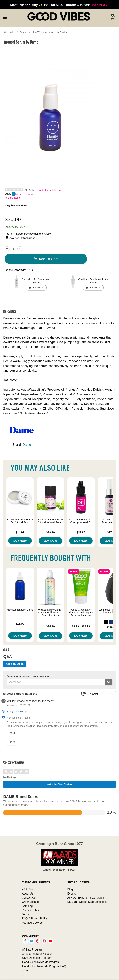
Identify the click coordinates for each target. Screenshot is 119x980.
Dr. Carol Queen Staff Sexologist (87, 902)
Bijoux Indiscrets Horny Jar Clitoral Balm (20, 521)
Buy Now (20, 541)
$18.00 (20, 624)
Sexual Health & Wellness (33, 32)
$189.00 (111, 627)
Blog (70, 889)
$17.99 (111, 532)
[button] (106, 622)
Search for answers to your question (28, 676)
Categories (10, 32)
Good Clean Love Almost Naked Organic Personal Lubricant (81, 613)
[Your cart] (112, 17)
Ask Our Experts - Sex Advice (85, 898)
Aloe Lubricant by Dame (20, 610)
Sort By (83, 694)
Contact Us (29, 898)
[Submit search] (109, 682)
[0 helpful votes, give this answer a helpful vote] (11, 733)
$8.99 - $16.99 (81, 626)
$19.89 (50, 532)
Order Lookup (30, 902)
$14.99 (20, 532)
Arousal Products (60, 32)
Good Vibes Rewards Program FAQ (44, 966)
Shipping (27, 906)
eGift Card (28, 889)
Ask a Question (13, 198)
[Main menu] (5, 17)
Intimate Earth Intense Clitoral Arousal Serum (50, 521)
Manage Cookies (32, 923)
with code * (59, 5)
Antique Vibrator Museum (38, 954)
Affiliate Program (32, 949)
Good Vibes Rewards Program (41, 962)
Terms (26, 914)
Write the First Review (50, 190)
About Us (28, 893)
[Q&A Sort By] (102, 694)
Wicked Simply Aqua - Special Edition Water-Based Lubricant (50, 613)
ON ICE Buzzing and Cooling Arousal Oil (81, 521)
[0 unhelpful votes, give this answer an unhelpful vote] (11, 742)
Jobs (25, 970)
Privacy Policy (30, 910)
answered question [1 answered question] (26, 194)
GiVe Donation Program (37, 958)
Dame (27, 445)
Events (71, 893)
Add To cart (46, 259)
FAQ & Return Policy (35, 918)
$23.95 (81, 532)
